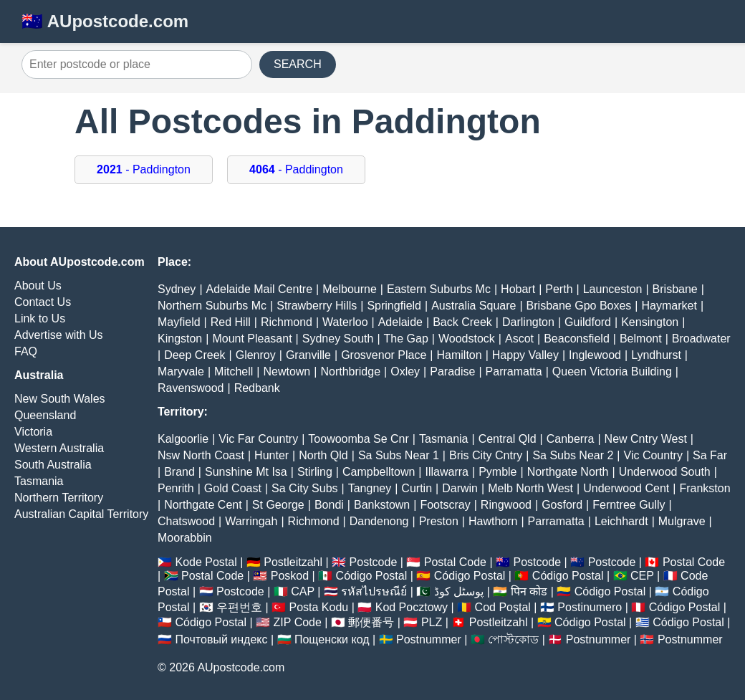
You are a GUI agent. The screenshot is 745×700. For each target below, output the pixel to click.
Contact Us (43, 302)
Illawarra (447, 472)
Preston (439, 521)
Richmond (287, 322)
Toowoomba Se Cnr (359, 439)
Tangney (370, 488)
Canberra (571, 439)
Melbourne (350, 289)
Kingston (180, 339)
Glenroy (256, 355)
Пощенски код (332, 639)
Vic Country (653, 455)
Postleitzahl (293, 562)
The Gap (406, 339)
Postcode (374, 562)
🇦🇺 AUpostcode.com (105, 21)
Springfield (394, 306)
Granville (308, 355)
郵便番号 (371, 622)
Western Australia (59, 448)
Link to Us (40, 318)
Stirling (315, 472)
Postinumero (590, 607)
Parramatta (514, 371)
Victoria (33, 432)
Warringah (251, 521)
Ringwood (506, 505)
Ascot (519, 339)
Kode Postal (206, 562)
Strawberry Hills (317, 306)
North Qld (323, 455)
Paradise (452, 371)
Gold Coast (233, 488)
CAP (303, 591)
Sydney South (338, 339)
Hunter (271, 455)
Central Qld (508, 439)
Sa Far (710, 455)
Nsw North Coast (201, 455)
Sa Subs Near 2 (573, 455)
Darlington (528, 322)
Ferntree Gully (629, 505)
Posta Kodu (318, 607)
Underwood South (665, 472)
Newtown (287, 371)
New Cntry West (646, 439)
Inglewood (595, 355)
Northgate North (568, 472)
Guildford (588, 322)
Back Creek (462, 322)
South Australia (53, 465)
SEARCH (298, 64)
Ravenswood (191, 388)
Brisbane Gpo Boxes (579, 306)
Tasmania (39, 481)
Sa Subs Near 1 (399, 455)
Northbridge (350, 371)
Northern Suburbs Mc (212, 306)
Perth (559, 289)
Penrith (176, 488)
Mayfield (179, 322)
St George (278, 505)
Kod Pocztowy (412, 607)
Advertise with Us (59, 335)
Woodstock (467, 339)
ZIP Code (298, 622)
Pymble (498, 472)
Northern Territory (59, 498)
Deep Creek (194, 355)
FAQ (26, 351)
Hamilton (460, 355)
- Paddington (144, 169)
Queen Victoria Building (612, 371)
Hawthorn (493, 521)
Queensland (45, 415)
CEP (642, 576)
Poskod (290, 576)
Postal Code (455, 562)
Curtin (417, 488)
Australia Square (474, 306)
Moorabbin (185, 538)
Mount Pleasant (252, 339)
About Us (38, 286)
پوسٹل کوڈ (459, 591)
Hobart (518, 289)
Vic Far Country (258, 439)
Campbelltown (379, 472)
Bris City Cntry (486, 455)
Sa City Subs (304, 488)
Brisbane (675, 289)
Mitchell (234, 371)
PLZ (432, 622)
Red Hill (231, 322)
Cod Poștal (503, 607)
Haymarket (669, 306)
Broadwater (701, 339)
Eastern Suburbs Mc (439, 289)
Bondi (329, 505)
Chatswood (186, 521)
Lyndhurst (656, 355)
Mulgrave (682, 521)
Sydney (177, 289)
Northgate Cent (203, 505)
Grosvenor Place (384, 355)
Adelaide (400, 322)
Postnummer (429, 639)
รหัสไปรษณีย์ (374, 591)
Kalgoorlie (183, 439)
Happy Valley (525, 355)
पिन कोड (529, 591)
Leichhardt (621, 521)
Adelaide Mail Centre (260, 289)
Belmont (641, 339)
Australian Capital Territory (81, 514)
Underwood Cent (626, 488)
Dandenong (379, 521)
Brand (179, 472)
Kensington (650, 322)
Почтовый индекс (221, 639)
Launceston (613, 289)
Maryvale (181, 371)
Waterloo (345, 322)
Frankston (705, 488)
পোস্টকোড (513, 639)
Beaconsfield (577, 339)
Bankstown (382, 505)
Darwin (460, 488)
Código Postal (372, 576)
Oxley (405, 371)
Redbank (257, 388)
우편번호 (239, 607)
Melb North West (530, 488)
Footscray (445, 505)
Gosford (562, 505)
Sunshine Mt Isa (246, 472)
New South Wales (60, 399)
